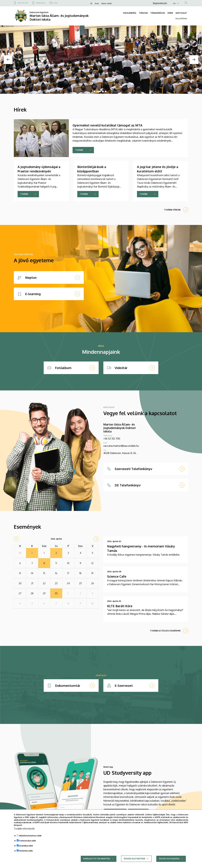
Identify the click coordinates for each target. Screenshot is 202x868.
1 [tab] (94, 91)
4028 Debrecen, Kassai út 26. (120, 453)
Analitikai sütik (26, 846)
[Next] (194, 60)
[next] (96, 539)
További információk (24, 829)
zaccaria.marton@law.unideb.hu (121, 446)
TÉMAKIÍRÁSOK (158, 13)
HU (174, 3)
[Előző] (8, 60)
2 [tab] (97, 91)
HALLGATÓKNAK (181, 19)
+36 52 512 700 (23, 3)
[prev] (16, 539)
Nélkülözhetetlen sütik (30, 836)
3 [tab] (100, 91)
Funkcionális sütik (27, 841)
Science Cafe (117, 576)
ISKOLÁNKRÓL (130, 13)
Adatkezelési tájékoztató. (156, 822)
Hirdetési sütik (26, 851)
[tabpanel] (101, 60)
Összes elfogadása (169, 859)
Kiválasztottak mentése (97, 859)
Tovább (79, 150)
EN (178, 3)
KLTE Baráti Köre (120, 606)
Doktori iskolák (106, 3)
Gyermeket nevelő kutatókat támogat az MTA (107, 125)
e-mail (56, 3)
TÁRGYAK (143, 13)
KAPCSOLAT (181, 13)
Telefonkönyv (41, 3)
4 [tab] (103, 91)
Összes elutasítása (134, 859)
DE (91, 3)
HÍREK (170, 13)
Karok (97, 3)
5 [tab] (106, 91)
